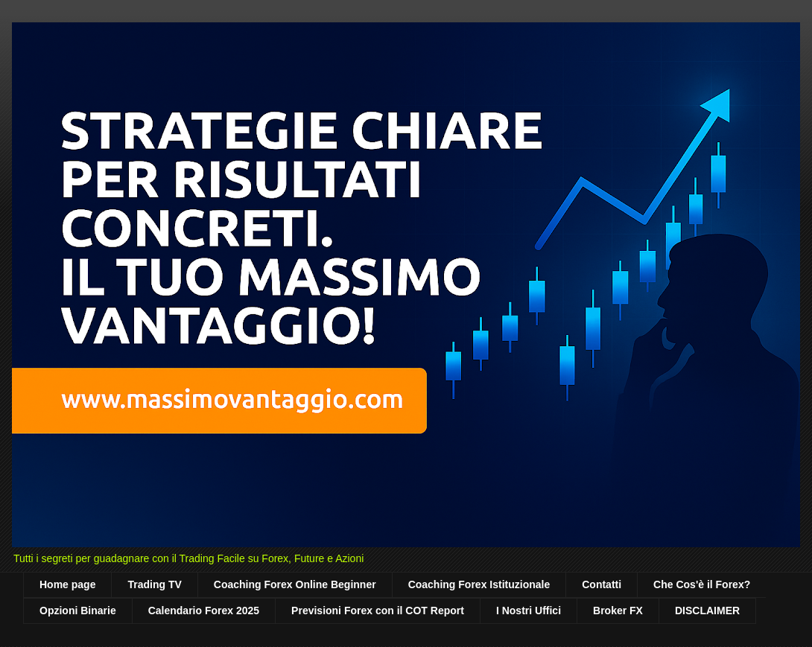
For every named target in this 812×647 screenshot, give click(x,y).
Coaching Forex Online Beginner (295, 584)
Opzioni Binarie (78, 611)
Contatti (602, 584)
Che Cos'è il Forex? (702, 584)
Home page (67, 584)
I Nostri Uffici (529, 611)
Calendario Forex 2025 (204, 611)
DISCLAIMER (707, 611)
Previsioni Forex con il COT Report (378, 611)
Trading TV (154, 584)
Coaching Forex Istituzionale (479, 584)
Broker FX (618, 611)
